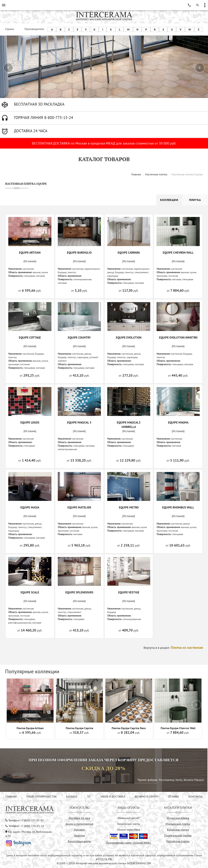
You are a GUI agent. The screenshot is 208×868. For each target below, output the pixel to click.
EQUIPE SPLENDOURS (79, 592)
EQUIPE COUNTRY (79, 338)
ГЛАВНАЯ (11, 796)
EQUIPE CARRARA (129, 253)
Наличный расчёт (129, 818)
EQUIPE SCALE (30, 592)
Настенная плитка (156, 174)
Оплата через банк (129, 830)
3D (89, 796)
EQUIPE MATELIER (79, 507)
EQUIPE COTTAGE (30, 338)
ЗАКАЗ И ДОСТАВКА (113, 796)
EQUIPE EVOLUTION (129, 338)
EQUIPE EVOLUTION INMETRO (178, 338)
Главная (136, 174)
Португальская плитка (178, 835)
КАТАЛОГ (72, 796)
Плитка (195, 200)
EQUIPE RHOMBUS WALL (178, 507)
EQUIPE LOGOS (30, 422)
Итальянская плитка (178, 824)
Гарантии (79, 835)
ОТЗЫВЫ (173, 796)
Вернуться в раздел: (173, 648)
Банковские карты (129, 824)
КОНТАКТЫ (195, 796)
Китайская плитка (178, 830)
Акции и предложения (79, 824)
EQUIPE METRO (129, 507)
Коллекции (169, 200)
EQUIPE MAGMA (178, 422)
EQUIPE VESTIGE (129, 592)
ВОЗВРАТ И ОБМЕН (147, 796)
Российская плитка (178, 841)
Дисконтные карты (79, 841)
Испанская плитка (178, 818)
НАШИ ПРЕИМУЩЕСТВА (41, 796)
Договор (79, 830)
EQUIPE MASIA (30, 507)
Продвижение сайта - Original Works (129, 843)
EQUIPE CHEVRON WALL (178, 253)
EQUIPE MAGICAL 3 (79, 422)
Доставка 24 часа (79, 818)
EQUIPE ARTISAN (30, 253)
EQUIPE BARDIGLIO (79, 253)
